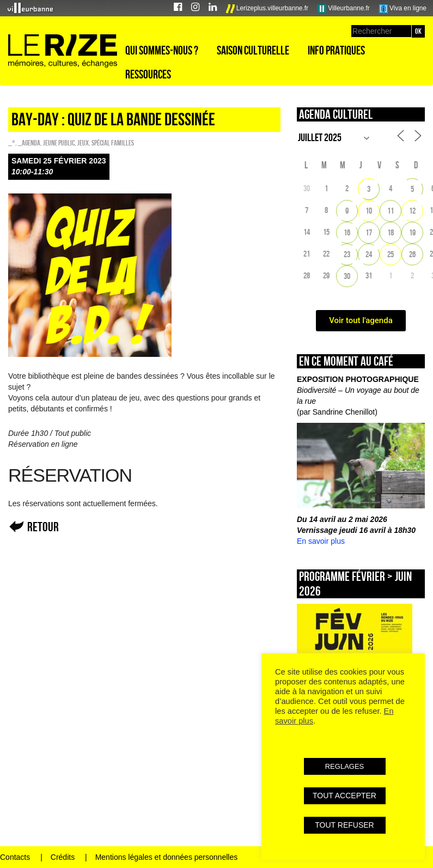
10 (369, 211)
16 (347, 232)
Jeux (83, 143)
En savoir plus (321, 541)
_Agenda (29, 143)
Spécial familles (113, 143)
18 (391, 232)
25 (391, 254)
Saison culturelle (253, 50)
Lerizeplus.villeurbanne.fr (267, 9)
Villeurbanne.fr (344, 9)
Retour (43, 527)
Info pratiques (336, 50)
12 (412, 211)
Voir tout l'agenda (361, 320)
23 (347, 254)
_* (12, 143)
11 (391, 211)
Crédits (63, 857)
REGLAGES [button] (345, 766)
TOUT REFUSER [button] (344, 825)
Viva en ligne (403, 9)
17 (369, 232)
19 (412, 232)
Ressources (148, 74)
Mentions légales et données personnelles (167, 857)
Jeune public (59, 143)
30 (347, 276)
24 (369, 254)
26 (412, 254)
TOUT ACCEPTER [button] (344, 796)
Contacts (15, 857)
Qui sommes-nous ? (162, 50)
